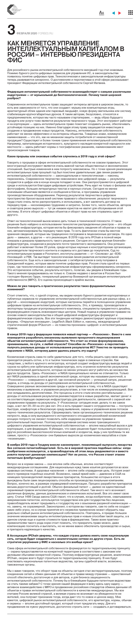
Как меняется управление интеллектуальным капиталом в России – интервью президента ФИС (66, 52)
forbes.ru (46, 33)
